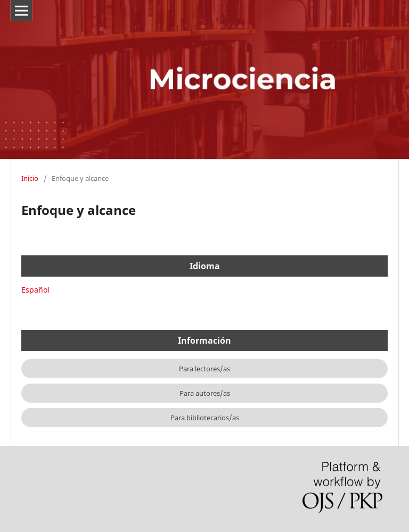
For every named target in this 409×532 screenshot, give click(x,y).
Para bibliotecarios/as (205, 418)
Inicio (30, 178)
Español (35, 290)
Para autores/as (205, 393)
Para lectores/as (204, 369)
